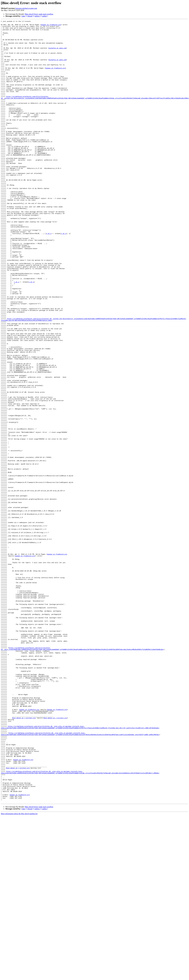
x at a (49, 276)
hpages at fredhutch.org (51, 26)
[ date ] (24, 16)
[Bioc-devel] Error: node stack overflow (39, 14)
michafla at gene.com (57, 54)
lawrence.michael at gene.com (26, 8)
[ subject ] (37, 16)
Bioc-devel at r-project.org (24, 857)
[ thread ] (30, 16)
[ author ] (45, 16)
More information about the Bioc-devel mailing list (19, 970)
